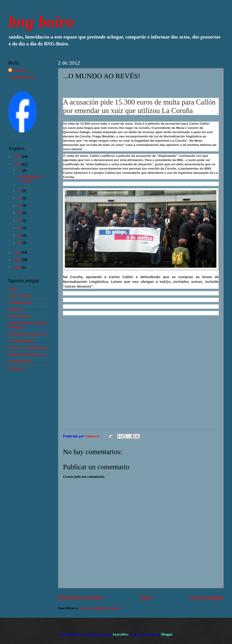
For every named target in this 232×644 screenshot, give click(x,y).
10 (20, 198)
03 (20, 243)
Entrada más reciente (80, 597)
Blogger (167, 634)
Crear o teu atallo (18, 136)
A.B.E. (13, 289)
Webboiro (16, 368)
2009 (18, 267)
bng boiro (41, 22)
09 (20, 205)
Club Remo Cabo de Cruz (28, 334)
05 (20, 235)
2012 (18, 164)
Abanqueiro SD (20, 302)
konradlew (121, 634)
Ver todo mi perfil (22, 77)
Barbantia (16, 309)
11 (20, 190)
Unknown (20, 70)
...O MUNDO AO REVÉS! (30, 179)
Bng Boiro (14, 89)
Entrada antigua (207, 597)
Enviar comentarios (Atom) (100, 608)
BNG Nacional (19, 316)
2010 (18, 260)
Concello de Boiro (22, 341)
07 (20, 220)
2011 (18, 252)
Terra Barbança (20, 361)
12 (20, 171)
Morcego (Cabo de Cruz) (27, 355)
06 (20, 228)
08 (20, 213)
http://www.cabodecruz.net (28, 348)
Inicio (146, 597)
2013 (18, 157)
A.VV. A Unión (19, 296)
